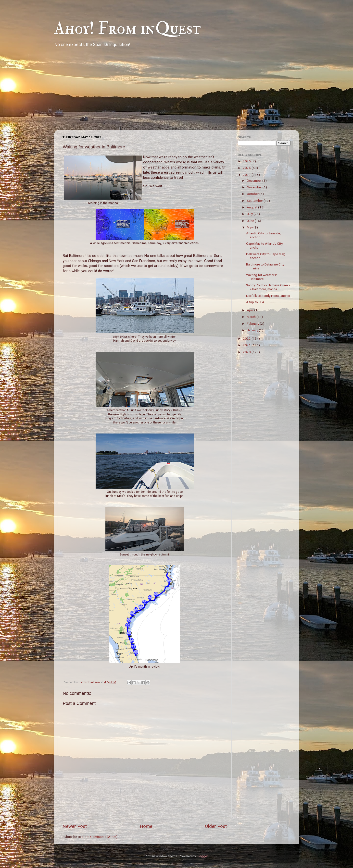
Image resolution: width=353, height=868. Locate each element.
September (255, 201)
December (255, 181)
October (253, 194)
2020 (247, 352)
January (253, 330)
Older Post (216, 826)
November (255, 187)
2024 (247, 168)
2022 (247, 338)
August (252, 207)
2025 (247, 161)
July (250, 214)
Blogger (202, 856)
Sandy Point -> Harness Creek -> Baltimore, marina (268, 287)
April (251, 310)
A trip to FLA (255, 302)
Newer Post (75, 826)
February (253, 324)
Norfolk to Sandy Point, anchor (268, 296)
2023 (247, 175)
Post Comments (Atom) (100, 837)
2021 (247, 345)
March (252, 317)
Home (146, 826)
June (251, 221)
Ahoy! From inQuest (127, 28)
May (250, 227)
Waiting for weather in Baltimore (262, 277)
